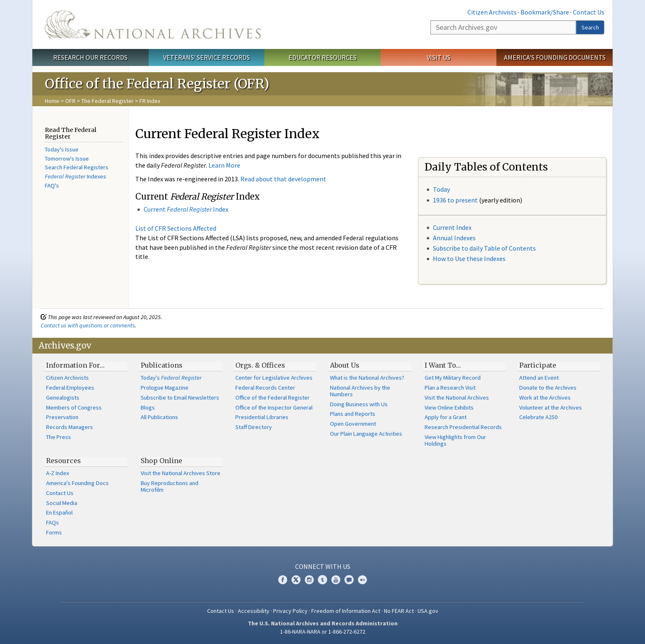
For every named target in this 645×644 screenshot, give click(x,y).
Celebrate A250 (538, 417)
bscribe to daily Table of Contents (488, 248)
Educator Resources (322, 57)
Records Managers (70, 427)
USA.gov (428, 611)
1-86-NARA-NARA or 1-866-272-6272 (323, 632)
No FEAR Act (399, 611)
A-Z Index (57, 473)
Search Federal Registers (77, 167)
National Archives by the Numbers (360, 391)
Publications (162, 365)
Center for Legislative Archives (274, 378)
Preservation (62, 417)
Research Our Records (90, 57)
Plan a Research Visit (450, 388)
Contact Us (589, 12)
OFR (70, 101)
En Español (59, 512)
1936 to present (455, 200)
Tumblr (322, 580)
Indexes (76, 176)
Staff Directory (254, 427)
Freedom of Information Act (346, 611)
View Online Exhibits (449, 407)
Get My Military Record (453, 378)
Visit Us (439, 57)
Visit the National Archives (457, 398)
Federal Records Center (265, 388)
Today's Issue (62, 149)
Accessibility (254, 611)
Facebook (283, 580)
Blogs (148, 407)
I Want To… (443, 365)
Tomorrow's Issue (67, 159)
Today (441, 189)
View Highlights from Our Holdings (455, 440)
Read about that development (283, 179)
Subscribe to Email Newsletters (180, 398)
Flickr (362, 580)
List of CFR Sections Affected (176, 228)
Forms (54, 532)
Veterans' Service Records (206, 57)
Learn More (224, 165)
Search (590, 27)
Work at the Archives (545, 398)
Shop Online (161, 461)
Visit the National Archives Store (181, 473)
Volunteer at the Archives (551, 407)
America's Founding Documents (555, 57)
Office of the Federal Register (272, 398)
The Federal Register (107, 101)
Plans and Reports (353, 414)
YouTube (336, 580)
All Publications (159, 417)
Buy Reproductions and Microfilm (170, 486)
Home (52, 101)
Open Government (353, 424)
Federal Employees (70, 388)
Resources (64, 461)
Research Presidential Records (463, 427)
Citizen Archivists (492, 12)
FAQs (53, 522)
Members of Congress (74, 407)
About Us (345, 365)
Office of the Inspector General (274, 407)
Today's (171, 378)
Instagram (309, 580)
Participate (538, 365)
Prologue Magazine (165, 388)
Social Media (62, 503)
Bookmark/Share (545, 12)
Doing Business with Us (359, 404)
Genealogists (63, 398)
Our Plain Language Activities (366, 434)
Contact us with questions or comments (88, 325)
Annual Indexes (454, 238)
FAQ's (52, 185)
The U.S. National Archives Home (153, 24)
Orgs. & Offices (260, 365)
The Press (59, 437)
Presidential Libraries (262, 417)
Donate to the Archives (548, 388)
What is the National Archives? (367, 378)
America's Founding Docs (77, 483)
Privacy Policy (290, 611)
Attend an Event (539, 378)
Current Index (452, 227)
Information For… (75, 365)
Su (436, 248)
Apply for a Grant (446, 417)
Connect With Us (323, 566)
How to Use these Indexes (469, 259)
